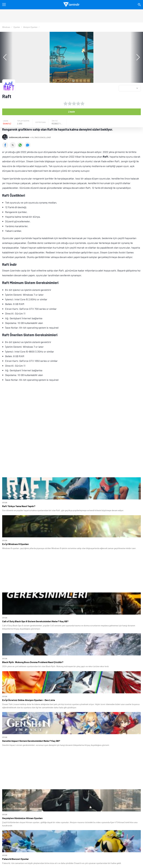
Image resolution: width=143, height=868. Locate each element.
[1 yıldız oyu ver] (66, 104)
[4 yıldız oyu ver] (78, 104)
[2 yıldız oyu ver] (70, 104)
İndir (71, 112)
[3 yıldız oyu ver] (74, 104)
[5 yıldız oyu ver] (82, 104)
